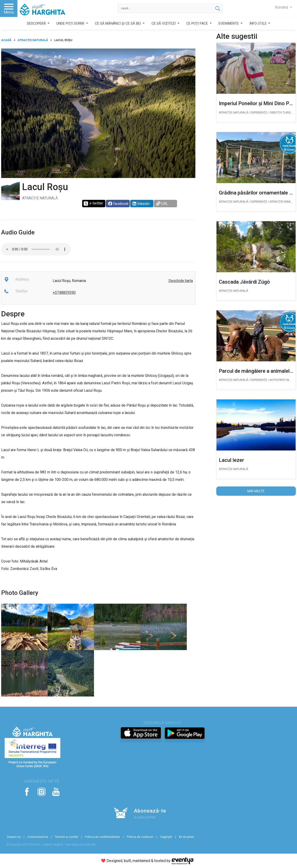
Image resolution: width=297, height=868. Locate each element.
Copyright (166, 837)
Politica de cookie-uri (140, 837)
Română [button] (282, 7)
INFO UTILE (258, 23)
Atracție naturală (33, 40)
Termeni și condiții (66, 837)
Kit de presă (186, 837)
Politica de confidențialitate (102, 837)
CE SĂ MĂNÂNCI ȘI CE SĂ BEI (118, 23)
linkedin (141, 204)
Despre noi (14, 837)
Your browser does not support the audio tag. (36, 249)
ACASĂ (6, 40)
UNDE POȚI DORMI (71, 23)
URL (162, 204)
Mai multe (256, 491)
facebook (118, 204)
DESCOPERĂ (37, 23)
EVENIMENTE (229, 23)
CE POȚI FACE (198, 23)
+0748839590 (64, 293)
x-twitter (93, 204)
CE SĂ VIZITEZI (164, 23)
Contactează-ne (38, 837)
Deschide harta (181, 281)
